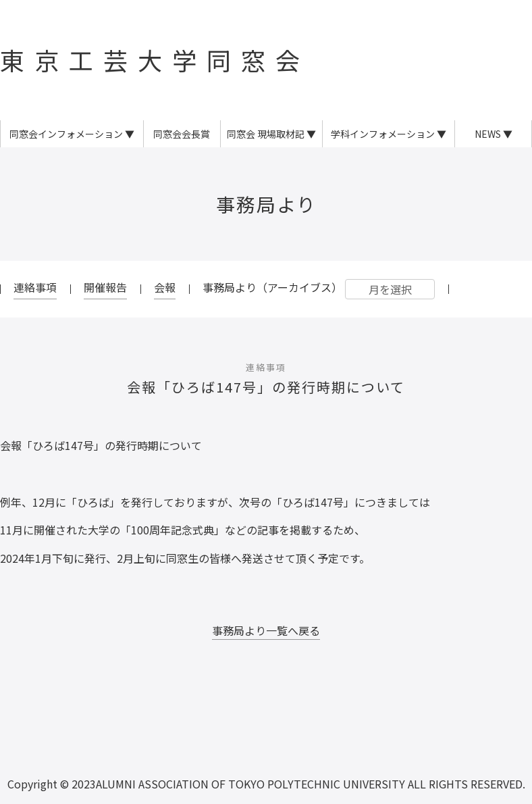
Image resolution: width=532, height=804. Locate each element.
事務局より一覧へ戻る (266, 630)
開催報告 (105, 287)
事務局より (266, 204)
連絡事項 (35, 287)
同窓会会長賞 (182, 134)
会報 (165, 287)
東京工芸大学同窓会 (155, 59)
